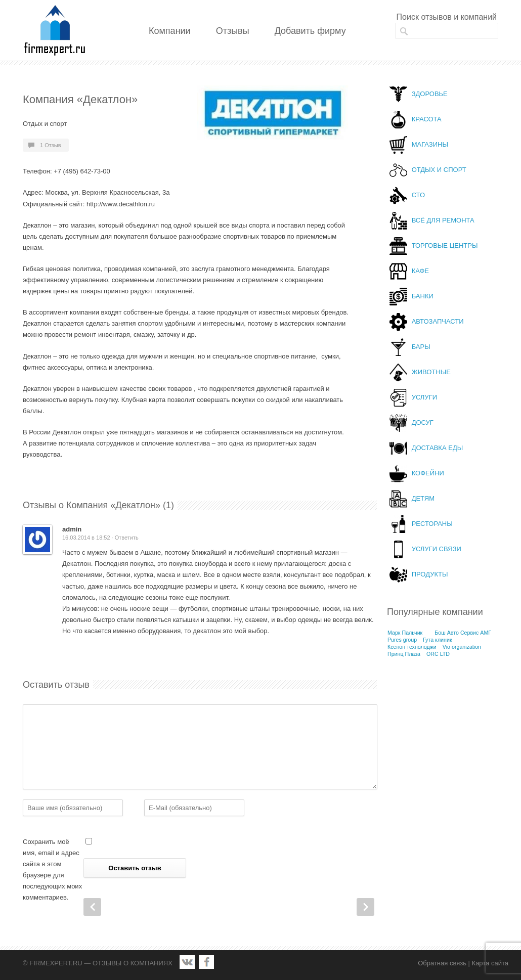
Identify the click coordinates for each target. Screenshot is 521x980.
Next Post (365, 907)
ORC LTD (438, 654)
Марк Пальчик (405, 633)
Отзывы (233, 31)
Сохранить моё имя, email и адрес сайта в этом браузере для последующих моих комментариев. (52, 870)
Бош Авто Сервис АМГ (463, 633)
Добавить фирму (310, 31)
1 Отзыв (51, 145)
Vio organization (462, 647)
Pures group (402, 640)
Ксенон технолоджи (412, 647)
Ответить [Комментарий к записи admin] (127, 538)
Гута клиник (438, 640)
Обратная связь (442, 963)
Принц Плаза (404, 654)
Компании (170, 31)
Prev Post (92, 907)
